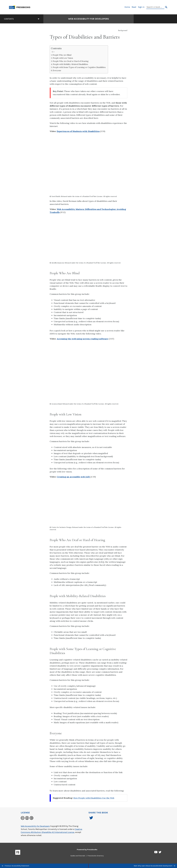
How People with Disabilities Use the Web (94, 798)
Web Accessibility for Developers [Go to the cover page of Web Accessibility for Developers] (88, 19)
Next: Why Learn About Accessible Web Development (154, 866)
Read (134, 7)
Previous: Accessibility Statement (16, 866)
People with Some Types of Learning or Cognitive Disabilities (79, 67)
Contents (22, 19)
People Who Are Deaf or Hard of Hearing (71, 61)
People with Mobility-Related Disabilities (70, 64)
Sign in (141, 7)
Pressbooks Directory (96, 856)
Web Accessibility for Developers (35, 826)
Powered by (87, 850)
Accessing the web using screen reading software (83, 339)
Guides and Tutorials (78, 856)
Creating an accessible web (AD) (73, 477)
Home (127, 7)
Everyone (57, 70)
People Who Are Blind (62, 55)
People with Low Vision (63, 58)
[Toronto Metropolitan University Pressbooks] (20, 7)
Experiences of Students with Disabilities (78, 131)
